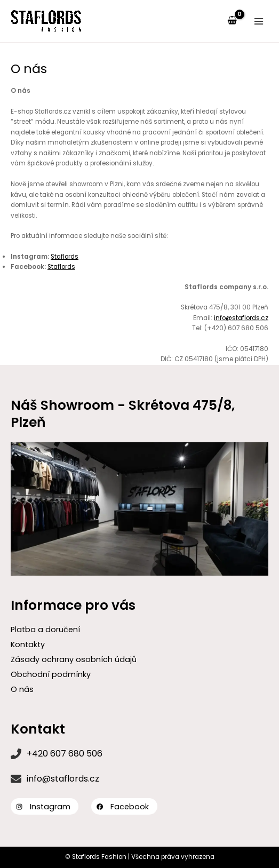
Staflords (65, 257)
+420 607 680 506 (65, 754)
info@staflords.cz (241, 318)
